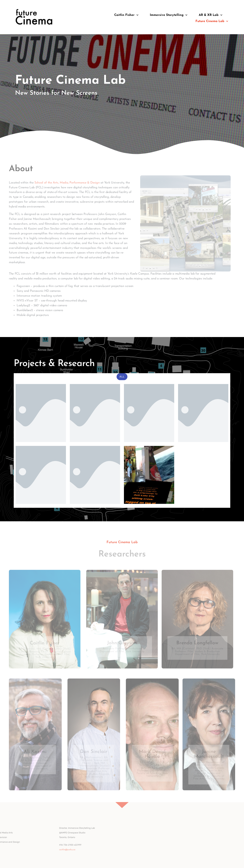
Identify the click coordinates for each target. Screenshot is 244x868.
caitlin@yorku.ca (26, 850)
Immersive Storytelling (169, 15)
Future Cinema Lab (212, 21)
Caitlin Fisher (126, 15)
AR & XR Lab (211, 15)
